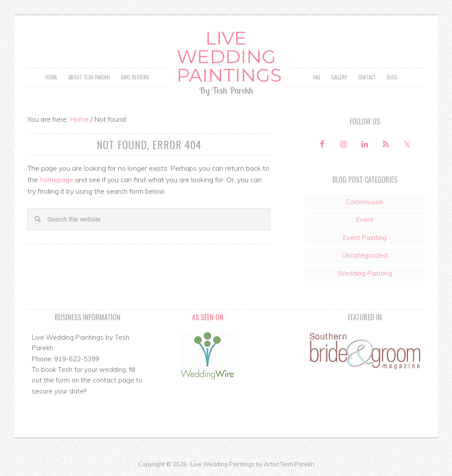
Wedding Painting (365, 273)
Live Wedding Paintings (226, 56)
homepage (56, 180)
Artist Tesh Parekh (289, 464)
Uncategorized (365, 255)
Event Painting (365, 238)
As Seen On (208, 317)
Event (365, 219)
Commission (365, 202)
